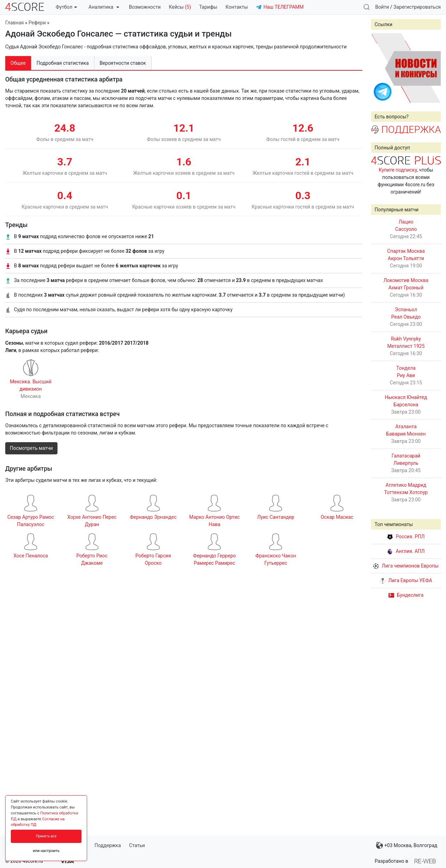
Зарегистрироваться (417, 7)
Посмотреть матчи (31, 448)
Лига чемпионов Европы (406, 566)
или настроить (46, 851)
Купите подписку (398, 170)
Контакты (237, 7)
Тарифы (208, 7)
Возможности (145, 7)
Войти (382, 7)
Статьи (137, 845)
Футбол (66, 7)
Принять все (46, 836)
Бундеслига (406, 595)
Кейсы (180, 7)
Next (432, 68)
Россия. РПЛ (406, 537)
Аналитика (104, 7)
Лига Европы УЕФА (406, 580)
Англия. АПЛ (406, 551)
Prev (380, 68)
